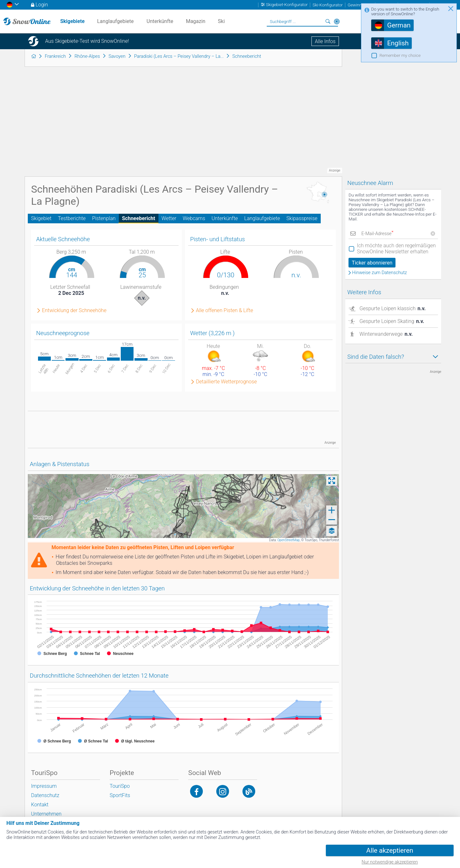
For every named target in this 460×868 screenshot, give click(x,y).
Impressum (44, 786)
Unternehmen (46, 814)
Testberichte (72, 218)
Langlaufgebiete (262, 218)
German (399, 25)
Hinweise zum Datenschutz (379, 273)
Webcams (194, 218)
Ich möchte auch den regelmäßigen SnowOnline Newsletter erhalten (396, 249)
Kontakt (40, 805)
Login (42, 5)
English (398, 43)
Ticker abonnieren (372, 263)
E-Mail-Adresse (377, 234)
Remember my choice (400, 55)
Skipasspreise (302, 218)
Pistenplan (104, 218)
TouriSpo (120, 786)
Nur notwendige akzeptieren (390, 862)
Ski (221, 21)
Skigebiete (72, 21)
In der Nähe (337, 21)
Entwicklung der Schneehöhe (74, 311)
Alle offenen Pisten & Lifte (224, 311)
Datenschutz (45, 795)
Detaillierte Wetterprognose (226, 382)
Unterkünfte (225, 218)
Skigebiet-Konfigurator (287, 5)
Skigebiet (41, 218)
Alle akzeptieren (390, 850)
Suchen (328, 21)
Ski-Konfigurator (327, 5)
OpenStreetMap (288, 540)
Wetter (169, 218)
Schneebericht (139, 218)
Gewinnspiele (360, 5)
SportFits (120, 795)
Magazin (196, 21)
